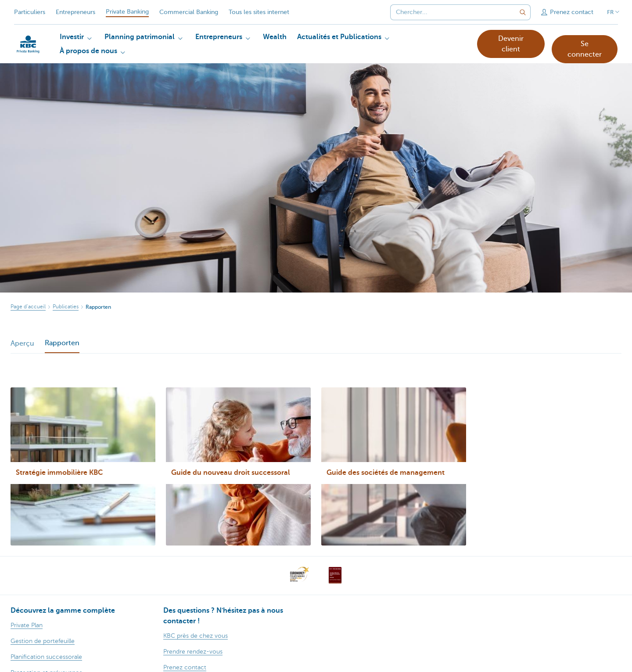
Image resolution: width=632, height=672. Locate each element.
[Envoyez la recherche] (523, 12)
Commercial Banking (189, 12)
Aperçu (22, 343)
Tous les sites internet (259, 12)
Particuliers (30, 12)
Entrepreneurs (75, 12)
